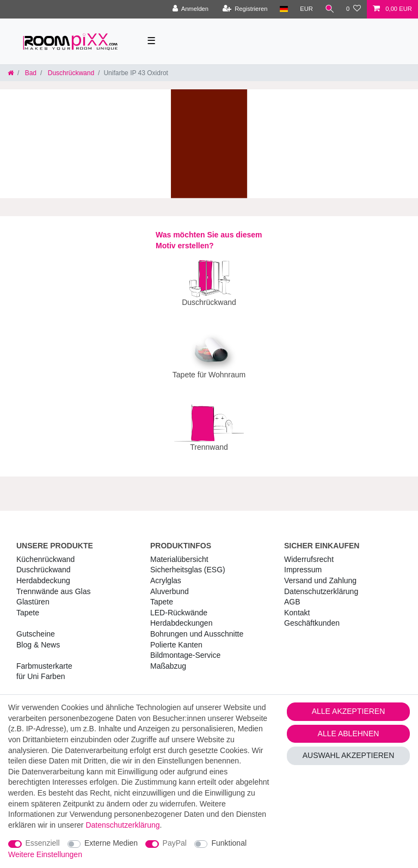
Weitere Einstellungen (45, 854)
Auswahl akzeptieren (349, 755)
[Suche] (329, 9)
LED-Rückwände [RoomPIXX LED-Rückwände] (179, 605)
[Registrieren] (244, 9)
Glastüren (33, 594)
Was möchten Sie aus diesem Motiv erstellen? (209, 240)
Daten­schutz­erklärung (321, 584)
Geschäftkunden (312, 615)
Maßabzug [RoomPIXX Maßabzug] (168, 658)
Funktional (229, 843)
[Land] (283, 9)
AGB (292, 594)
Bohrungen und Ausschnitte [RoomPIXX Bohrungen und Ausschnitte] (197, 626)
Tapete (28, 605)
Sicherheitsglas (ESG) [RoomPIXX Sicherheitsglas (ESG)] (188, 562)
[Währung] (306, 9)
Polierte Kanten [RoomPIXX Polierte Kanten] (176, 637)
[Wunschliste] (354, 9)
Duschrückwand (70, 73)
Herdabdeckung (43, 573)
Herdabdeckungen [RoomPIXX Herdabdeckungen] (181, 615)
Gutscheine (36, 626)
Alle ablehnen (349, 733)
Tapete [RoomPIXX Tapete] (162, 594)
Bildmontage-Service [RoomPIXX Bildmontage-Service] (185, 647)
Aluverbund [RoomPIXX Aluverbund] (170, 584)
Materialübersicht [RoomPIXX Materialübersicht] (179, 552)
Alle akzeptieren (349, 711)
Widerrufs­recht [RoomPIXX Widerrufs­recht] (309, 552)
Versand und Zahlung (320, 573)
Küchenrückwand (45, 552)
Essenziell (43, 843)
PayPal (175, 843)
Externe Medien (111, 843)
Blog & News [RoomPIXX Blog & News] (38, 637)
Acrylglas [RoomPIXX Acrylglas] (166, 573)
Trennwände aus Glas (53, 584)
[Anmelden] (190, 9)
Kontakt (297, 605)
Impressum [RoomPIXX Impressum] (303, 562)
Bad (30, 73)
